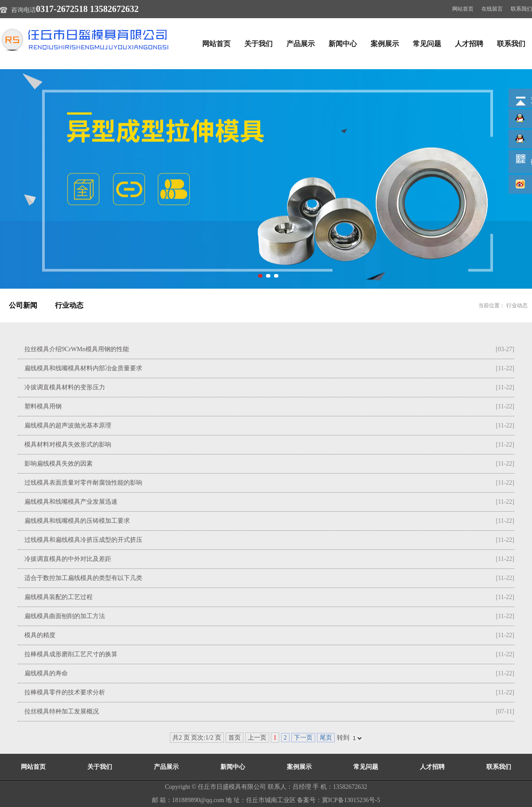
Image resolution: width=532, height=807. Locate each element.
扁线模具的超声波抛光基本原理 (68, 425)
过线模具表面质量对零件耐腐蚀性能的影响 (83, 483)
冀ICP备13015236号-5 (351, 800)
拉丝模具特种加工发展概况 (62, 711)
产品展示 (301, 44)
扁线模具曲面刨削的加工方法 (65, 616)
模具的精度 (40, 635)
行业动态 (69, 305)
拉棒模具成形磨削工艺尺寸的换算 (71, 654)
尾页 (326, 738)
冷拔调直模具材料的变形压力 (65, 387)
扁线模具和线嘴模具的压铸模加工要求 (77, 521)
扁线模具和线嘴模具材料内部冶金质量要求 (83, 368)
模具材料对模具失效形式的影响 (68, 445)
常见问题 (427, 44)
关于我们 (258, 44)
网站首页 (463, 9)
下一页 (303, 738)
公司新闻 (23, 305)
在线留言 (492, 9)
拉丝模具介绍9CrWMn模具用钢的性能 (77, 349)
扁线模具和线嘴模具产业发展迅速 (71, 502)
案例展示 (385, 44)
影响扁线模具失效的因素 (59, 464)
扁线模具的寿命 (46, 673)
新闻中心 (343, 44)
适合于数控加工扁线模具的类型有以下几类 (83, 578)
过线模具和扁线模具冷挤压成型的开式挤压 (83, 540)
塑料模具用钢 (43, 406)
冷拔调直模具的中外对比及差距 (68, 559)
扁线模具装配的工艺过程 (59, 597)
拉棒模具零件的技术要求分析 (65, 692)
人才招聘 (469, 44)
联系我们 (521, 9)
